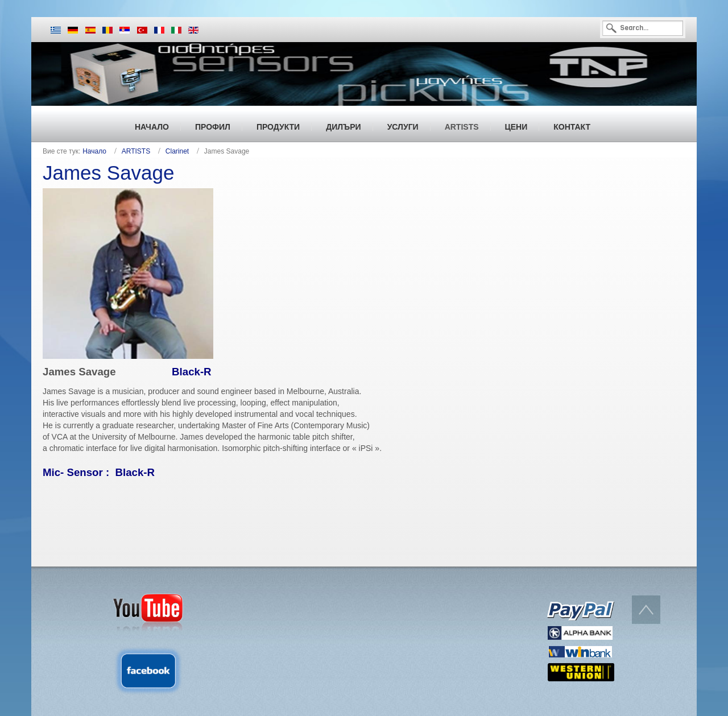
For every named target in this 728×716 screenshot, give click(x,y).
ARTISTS (136, 151)
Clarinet (177, 151)
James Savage (109, 173)
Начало (94, 151)
